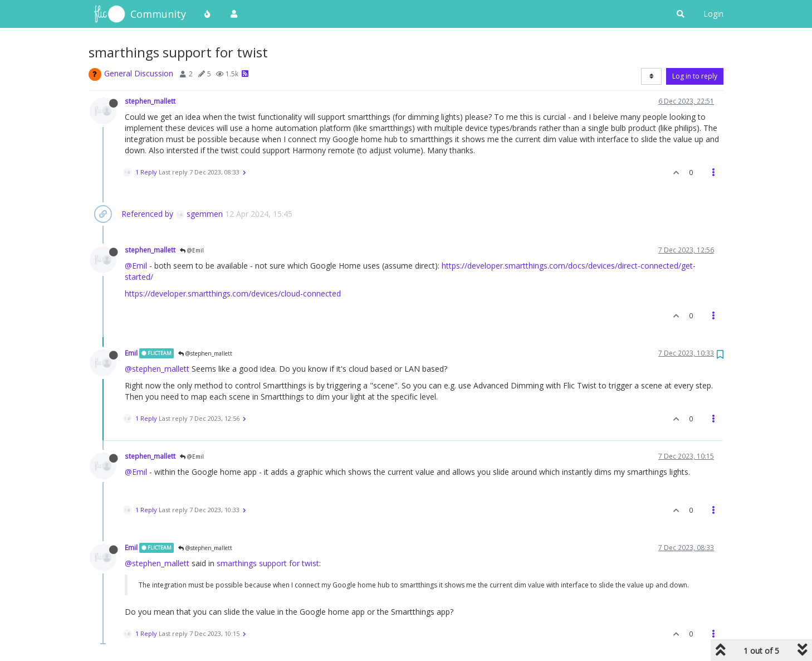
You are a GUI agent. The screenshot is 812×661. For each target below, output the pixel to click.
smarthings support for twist (268, 563)
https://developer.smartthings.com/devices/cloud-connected (233, 293)
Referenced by (147, 214)
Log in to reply (695, 76)
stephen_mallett (150, 101)
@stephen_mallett (205, 353)
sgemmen (199, 214)
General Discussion (139, 73)
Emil (131, 353)
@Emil (192, 250)
